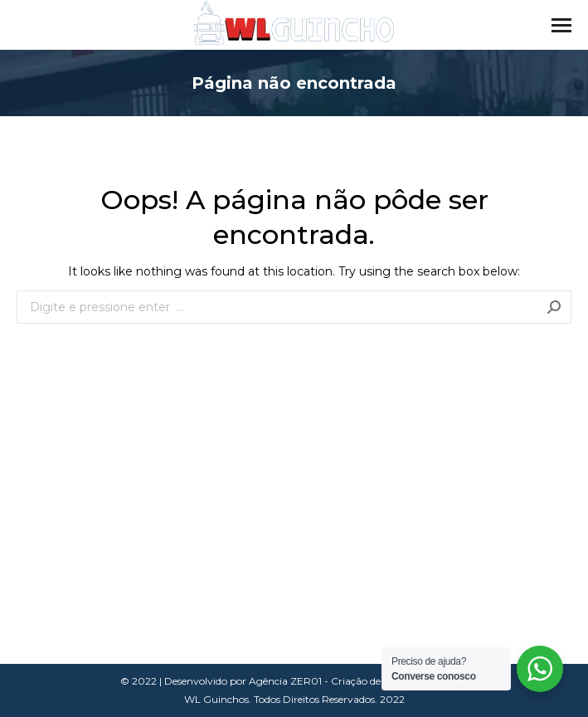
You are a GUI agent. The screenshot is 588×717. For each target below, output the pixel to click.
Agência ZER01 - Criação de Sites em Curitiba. (358, 681)
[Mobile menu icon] (561, 25)
